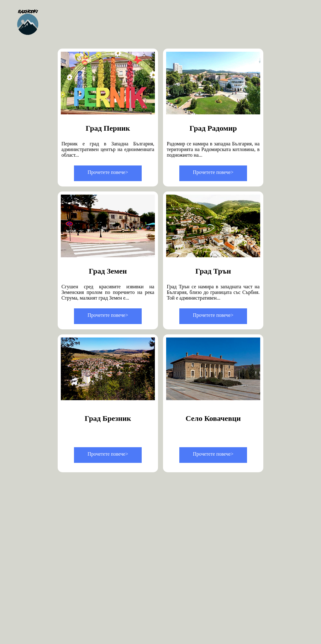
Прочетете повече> (108, 172)
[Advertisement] (164, 528)
